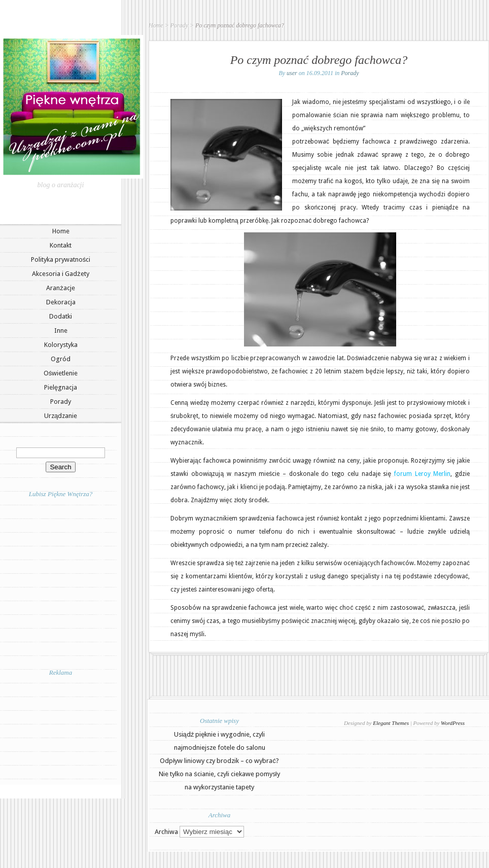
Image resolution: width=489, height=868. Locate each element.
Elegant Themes (391, 723)
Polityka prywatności (61, 259)
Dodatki (61, 316)
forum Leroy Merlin (422, 474)
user (292, 73)
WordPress (453, 723)
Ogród (61, 359)
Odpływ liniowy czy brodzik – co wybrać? (219, 761)
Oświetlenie (61, 373)
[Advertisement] (61, 730)
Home (61, 231)
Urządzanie (61, 416)
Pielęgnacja (61, 387)
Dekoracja (61, 302)
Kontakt (61, 245)
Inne (61, 331)
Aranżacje (61, 288)
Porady (61, 402)
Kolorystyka (61, 345)
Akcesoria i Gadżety (61, 274)
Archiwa (166, 832)
